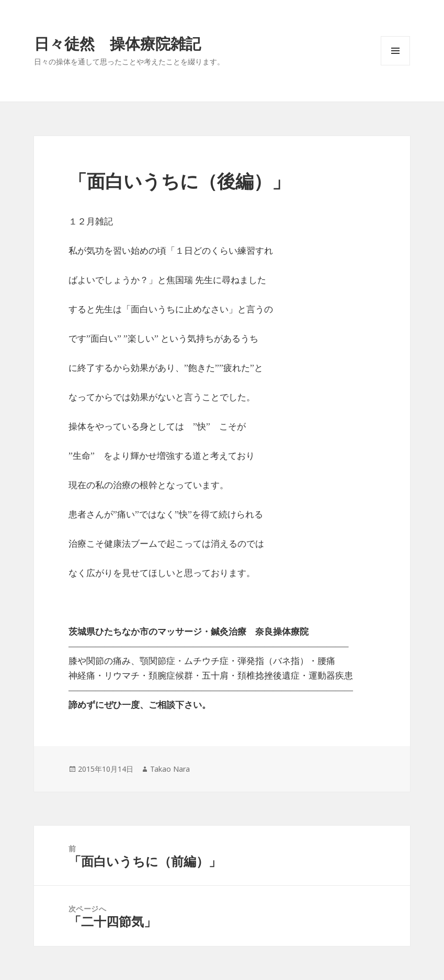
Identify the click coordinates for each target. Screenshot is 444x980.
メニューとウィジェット (395, 65)
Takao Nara (170, 769)
